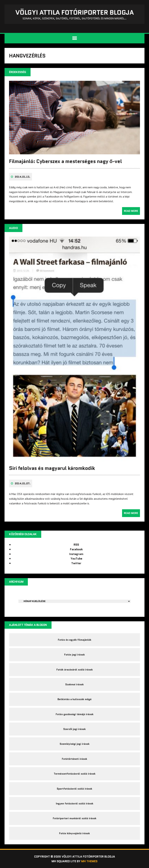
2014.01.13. (23, 177)
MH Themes (89, 861)
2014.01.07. (23, 483)
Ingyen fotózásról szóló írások (75, 803)
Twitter (76, 563)
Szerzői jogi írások (75, 729)
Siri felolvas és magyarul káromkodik (52, 468)
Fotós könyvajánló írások (74, 833)
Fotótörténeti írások (74, 759)
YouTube (76, 559)
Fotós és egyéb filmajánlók (75, 640)
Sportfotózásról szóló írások (74, 789)
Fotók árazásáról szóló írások (75, 670)
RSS (76, 545)
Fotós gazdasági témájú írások (75, 714)
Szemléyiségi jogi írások (75, 744)
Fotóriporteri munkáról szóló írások (75, 818)
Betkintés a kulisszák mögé (74, 699)
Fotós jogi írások (74, 655)
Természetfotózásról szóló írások (75, 774)
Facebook (76, 549)
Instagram (76, 554)
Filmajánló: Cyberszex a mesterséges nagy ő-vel (65, 161)
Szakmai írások (74, 684)
